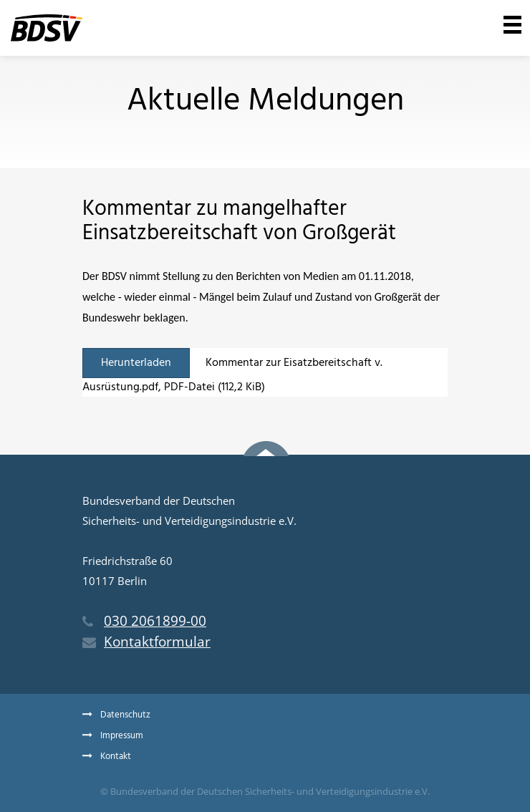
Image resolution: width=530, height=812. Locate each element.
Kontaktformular (146, 642)
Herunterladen (136, 363)
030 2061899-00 (144, 621)
